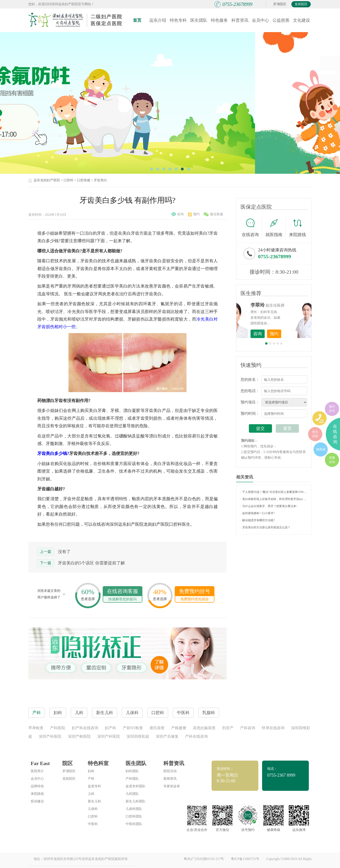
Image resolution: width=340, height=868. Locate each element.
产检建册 (179, 728)
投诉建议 (37, 801)
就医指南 (276, 228)
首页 (137, 20)
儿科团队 (132, 794)
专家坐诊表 (172, 786)
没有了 (64, 552)
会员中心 (260, 20)
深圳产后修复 (167, 736)
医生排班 (315, 434)
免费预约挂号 (195, 595)
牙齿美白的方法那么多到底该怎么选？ (265, 527)
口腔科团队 (134, 816)
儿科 (91, 794)
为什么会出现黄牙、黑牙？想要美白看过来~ (269, 506)
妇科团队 (132, 771)
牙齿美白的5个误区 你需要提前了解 (91, 563)
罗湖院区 (280, 4)
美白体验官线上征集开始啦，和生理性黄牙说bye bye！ (274, 499)
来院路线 (297, 228)
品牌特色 (37, 786)
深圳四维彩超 (138, 736)
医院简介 (37, 771)
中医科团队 (134, 824)
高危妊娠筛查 (204, 728)
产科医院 (58, 728)
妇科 (91, 771)
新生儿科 (94, 801)
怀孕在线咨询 (273, 728)
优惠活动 (332, 460)
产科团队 (132, 779)
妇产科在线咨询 (85, 728)
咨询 (178, 214)
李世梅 (281, 305)
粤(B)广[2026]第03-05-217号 (204, 859)
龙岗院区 (301, 4)
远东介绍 (158, 20)
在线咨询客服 (123, 595)
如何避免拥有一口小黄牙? (257, 513)
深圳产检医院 (79, 736)
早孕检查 (36, 728)
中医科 (93, 824)
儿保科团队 (134, 809)
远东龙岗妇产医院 (47, 180)
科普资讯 (240, 20)
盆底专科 (94, 786)
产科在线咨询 (196, 736)
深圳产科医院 (50, 736)
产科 (91, 779)
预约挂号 (332, 409)
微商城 (321, 449)
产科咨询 (248, 728)
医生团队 (199, 20)
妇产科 (110, 728)
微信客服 (213, 214)
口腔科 (68, 180)
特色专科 (178, 20)
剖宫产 (228, 728)
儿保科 (93, 809)
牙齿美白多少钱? (53, 453)
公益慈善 (281, 20)
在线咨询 (252, 228)
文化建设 (302, 20)
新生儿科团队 (136, 801)
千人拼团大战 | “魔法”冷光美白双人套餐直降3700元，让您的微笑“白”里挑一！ (274, 492)
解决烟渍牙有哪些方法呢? (257, 520)
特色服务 (219, 20)
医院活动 (170, 771)
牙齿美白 (100, 180)
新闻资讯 (170, 779)
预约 (194, 214)
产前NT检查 (133, 728)
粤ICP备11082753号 (245, 859)
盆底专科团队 (136, 786)
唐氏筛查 (157, 728)
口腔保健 (84, 180)
